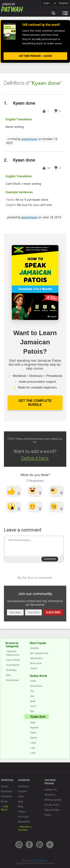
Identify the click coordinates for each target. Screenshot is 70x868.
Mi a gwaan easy (39, 653)
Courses (22, 791)
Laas (33, 753)
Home (4, 786)
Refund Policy (52, 810)
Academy (23, 786)
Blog (21, 806)
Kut (32, 691)
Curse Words (13, 660)
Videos (22, 812)
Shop (21, 796)
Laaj (33, 748)
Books (4, 801)
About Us (50, 795)
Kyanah (34, 727)
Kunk (33, 681)
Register (64, 3)
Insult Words (13, 665)
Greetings (11, 670)
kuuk (33, 701)
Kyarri (33, 733)
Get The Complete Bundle (35, 403)
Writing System (53, 800)
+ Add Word (4, 808)
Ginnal (34, 668)
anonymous (29, 139)
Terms (48, 815)
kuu (32, 696)
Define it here (35, 458)
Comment (50, 559)
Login (46, 3)
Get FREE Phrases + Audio (35, 56)
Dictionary (7, 791)
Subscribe (53, 612)
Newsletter (24, 822)
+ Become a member (25, 828)
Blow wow (36, 663)
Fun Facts (23, 817)
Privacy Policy (52, 805)
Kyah (33, 722)
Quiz (21, 801)
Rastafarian (12, 680)
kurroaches (36, 686)
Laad (33, 743)
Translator (7, 796)
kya (32, 711)
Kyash (34, 738)
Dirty (8, 675)
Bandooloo (36, 658)
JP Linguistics (41, 860)
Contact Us (51, 790)
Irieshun (35, 648)
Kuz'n (33, 706)
